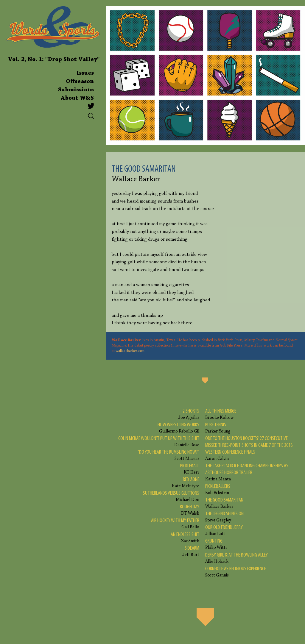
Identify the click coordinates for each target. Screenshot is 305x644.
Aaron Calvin (252, 448)
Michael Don (171, 496)
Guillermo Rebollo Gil (178, 428)
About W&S (77, 98)
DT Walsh (190, 510)
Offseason (80, 82)
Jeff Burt (191, 551)
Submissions (76, 90)
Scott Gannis (236, 572)
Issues (85, 73)
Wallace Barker (224, 503)
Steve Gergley (224, 517)
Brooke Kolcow (221, 414)
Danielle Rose (159, 441)
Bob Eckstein (218, 489)
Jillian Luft (224, 530)
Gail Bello (175, 523)
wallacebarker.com (130, 351)
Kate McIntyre (186, 482)
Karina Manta (252, 472)
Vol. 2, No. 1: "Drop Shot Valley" (54, 59)
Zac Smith (185, 537)
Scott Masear (168, 455)
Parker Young (218, 428)
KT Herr (190, 469)
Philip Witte (216, 544)
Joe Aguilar (189, 414)
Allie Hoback (236, 558)
